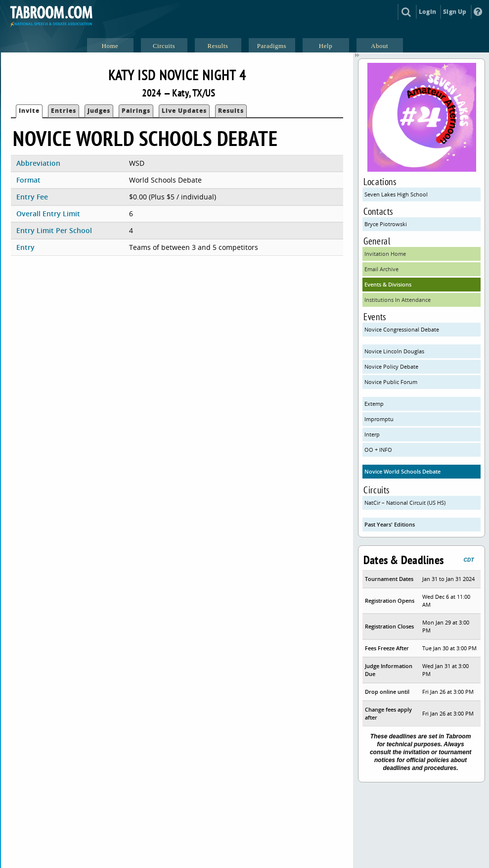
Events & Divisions (388, 284)
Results (231, 111)
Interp (372, 434)
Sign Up (455, 12)
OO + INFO (378, 450)
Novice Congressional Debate (402, 329)
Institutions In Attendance (398, 300)
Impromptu (379, 419)
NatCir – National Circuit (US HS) (405, 503)
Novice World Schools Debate (402, 471)
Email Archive (381, 269)
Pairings (136, 111)
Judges (99, 111)
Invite (29, 111)
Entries (64, 111)
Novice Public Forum (391, 382)
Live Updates (184, 111)
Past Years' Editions (390, 524)
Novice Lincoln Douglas (394, 351)
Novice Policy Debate (391, 366)
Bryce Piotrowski (386, 224)
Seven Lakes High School (396, 194)
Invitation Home (385, 254)
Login (427, 12)
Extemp (374, 404)
